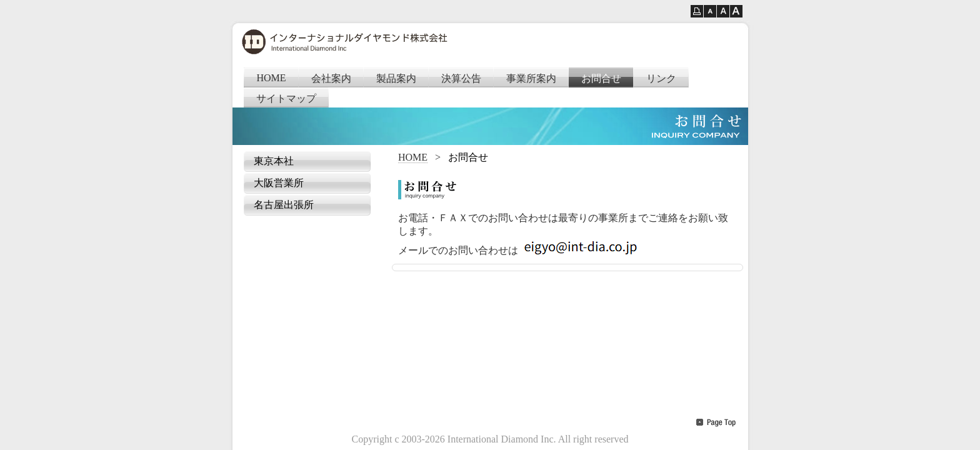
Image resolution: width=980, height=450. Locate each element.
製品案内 (396, 78)
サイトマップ (286, 98)
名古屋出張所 (284, 205)
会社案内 (331, 78)
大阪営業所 (279, 183)
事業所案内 (531, 78)
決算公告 (461, 78)
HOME (272, 78)
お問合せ (601, 78)
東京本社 (274, 161)
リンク (661, 78)
